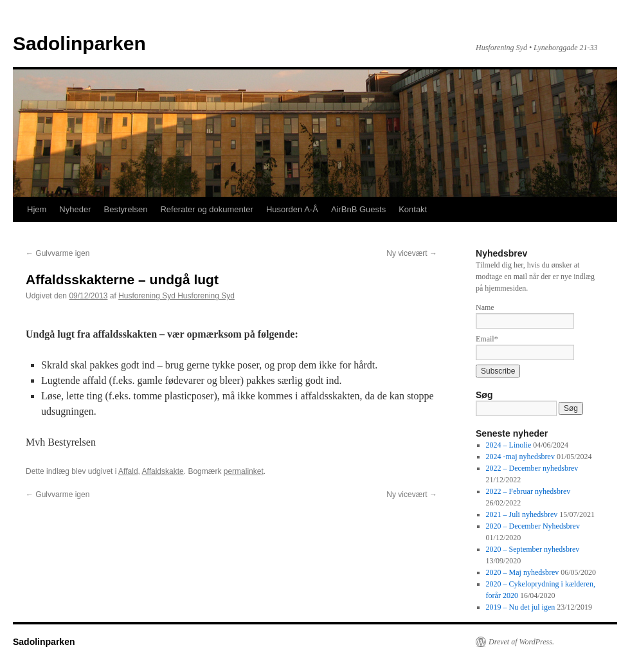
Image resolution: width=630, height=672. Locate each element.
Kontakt (413, 209)
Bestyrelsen (125, 209)
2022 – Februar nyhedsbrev (528, 491)
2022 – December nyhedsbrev (532, 468)
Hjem (37, 209)
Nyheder (75, 209)
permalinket (244, 471)
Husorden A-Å (292, 209)
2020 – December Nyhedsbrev (533, 526)
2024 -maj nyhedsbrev (520, 457)
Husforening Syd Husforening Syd (176, 296)
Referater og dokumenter (207, 209)
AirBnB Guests (358, 209)
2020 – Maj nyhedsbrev (523, 572)
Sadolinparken (79, 43)
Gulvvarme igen (58, 253)
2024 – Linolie (509, 445)
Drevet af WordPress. (521, 642)
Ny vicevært (412, 253)
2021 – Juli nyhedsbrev (522, 514)
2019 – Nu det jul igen (521, 607)
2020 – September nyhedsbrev (533, 549)
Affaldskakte (163, 471)
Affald (128, 471)
